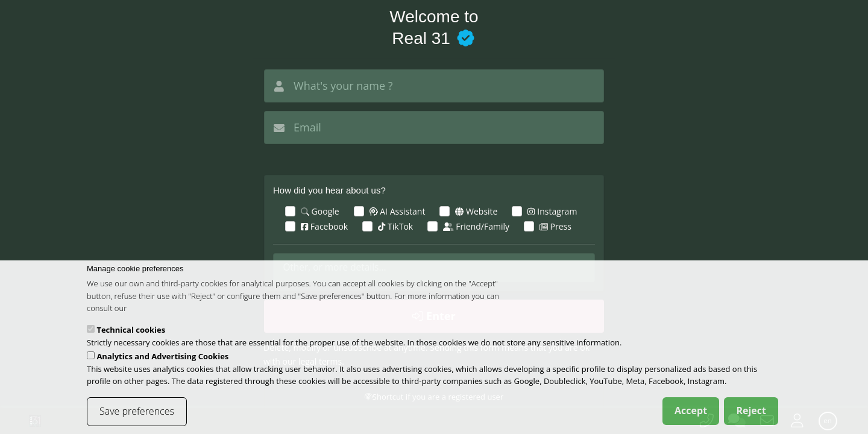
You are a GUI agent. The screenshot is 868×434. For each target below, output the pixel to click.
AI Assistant (398, 211)
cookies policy (153, 316)
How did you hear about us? (329, 190)
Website (476, 211)
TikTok (395, 226)
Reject (751, 418)
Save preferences (137, 419)
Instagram (552, 211)
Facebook (324, 226)
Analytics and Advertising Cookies (162, 364)
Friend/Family (476, 226)
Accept (691, 418)
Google (320, 211)
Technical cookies (131, 338)
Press (555, 226)
